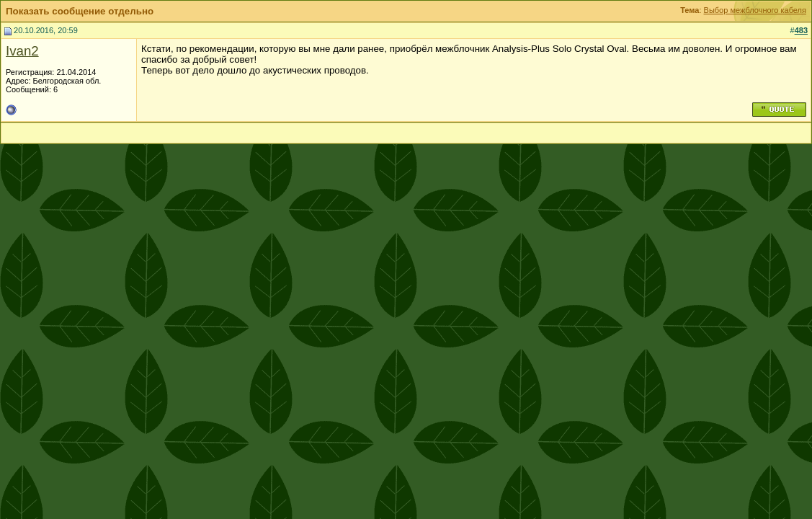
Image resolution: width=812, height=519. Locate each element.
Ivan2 (22, 51)
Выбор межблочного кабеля (755, 10)
